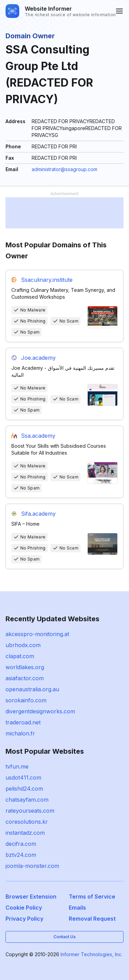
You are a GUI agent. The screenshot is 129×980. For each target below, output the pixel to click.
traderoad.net (23, 722)
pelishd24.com (24, 789)
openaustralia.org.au (32, 689)
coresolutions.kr (27, 822)
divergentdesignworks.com (40, 711)
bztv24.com (21, 855)
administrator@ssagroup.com (64, 169)
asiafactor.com (25, 678)
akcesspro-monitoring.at (37, 634)
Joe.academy (38, 358)
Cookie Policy (24, 908)
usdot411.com (23, 778)
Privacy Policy (24, 919)
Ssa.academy (38, 436)
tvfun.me (17, 766)
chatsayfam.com (27, 800)
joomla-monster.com (32, 866)
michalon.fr (20, 733)
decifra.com (21, 844)
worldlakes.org (25, 667)
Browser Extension (31, 897)
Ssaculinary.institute (47, 280)
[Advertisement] (64, 213)
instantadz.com (25, 833)
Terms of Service (92, 897)
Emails (77, 908)
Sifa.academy (38, 514)
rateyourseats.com (30, 811)
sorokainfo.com (26, 700)
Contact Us (64, 937)
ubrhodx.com (23, 645)
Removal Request (92, 919)
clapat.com (20, 656)
